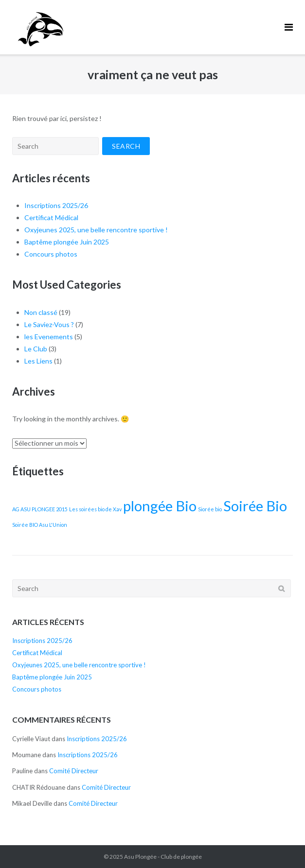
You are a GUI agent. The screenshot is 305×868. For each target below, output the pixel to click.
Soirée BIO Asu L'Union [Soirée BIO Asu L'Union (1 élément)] (40, 525)
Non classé (41, 312)
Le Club (36, 349)
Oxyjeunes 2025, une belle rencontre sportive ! (96, 230)
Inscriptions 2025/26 (56, 205)
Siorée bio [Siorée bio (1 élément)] (210, 509)
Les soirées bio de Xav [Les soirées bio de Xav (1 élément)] (95, 509)
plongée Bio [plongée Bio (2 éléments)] (160, 506)
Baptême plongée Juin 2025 (67, 242)
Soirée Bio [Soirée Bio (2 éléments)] (255, 506)
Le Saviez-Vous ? (49, 324)
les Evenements (49, 337)
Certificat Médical (51, 217)
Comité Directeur (74, 771)
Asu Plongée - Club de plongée (163, 857)
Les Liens (38, 361)
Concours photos (51, 254)
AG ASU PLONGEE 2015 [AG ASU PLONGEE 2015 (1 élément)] (40, 509)
